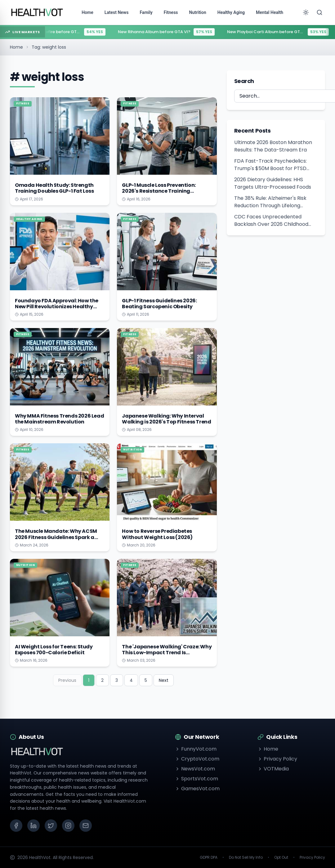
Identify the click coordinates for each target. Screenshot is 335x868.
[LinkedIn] (33, 826)
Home (16, 47)
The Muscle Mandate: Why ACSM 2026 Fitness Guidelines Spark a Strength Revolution (56, 537)
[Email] (86, 826)
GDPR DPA (209, 857)
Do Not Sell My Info (246, 857)
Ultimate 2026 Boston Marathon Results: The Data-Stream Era (273, 146)
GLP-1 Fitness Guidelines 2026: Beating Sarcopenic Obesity (159, 304)
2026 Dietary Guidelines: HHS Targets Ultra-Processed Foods (273, 183)
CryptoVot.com (197, 759)
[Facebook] (16, 826)
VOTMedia (273, 769)
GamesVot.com (197, 789)
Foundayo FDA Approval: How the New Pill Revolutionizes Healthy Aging (57, 307)
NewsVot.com (195, 769)
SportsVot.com (197, 779)
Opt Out (281, 857)
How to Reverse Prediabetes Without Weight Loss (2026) (157, 534)
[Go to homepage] (37, 12)
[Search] (319, 12)
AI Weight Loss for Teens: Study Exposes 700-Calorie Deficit (54, 650)
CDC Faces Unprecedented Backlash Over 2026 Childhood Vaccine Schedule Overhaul (271, 221)
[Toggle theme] (306, 12)
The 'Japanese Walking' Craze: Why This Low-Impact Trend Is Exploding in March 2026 (167, 653)
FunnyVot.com (196, 749)
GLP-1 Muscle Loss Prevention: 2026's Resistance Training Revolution (159, 191)
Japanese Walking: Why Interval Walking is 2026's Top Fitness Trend (166, 419)
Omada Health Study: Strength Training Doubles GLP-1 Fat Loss (54, 188)
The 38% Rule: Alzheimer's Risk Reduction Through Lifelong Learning (270, 202)
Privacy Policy (277, 759)
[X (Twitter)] (51, 826)
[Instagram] (68, 826)
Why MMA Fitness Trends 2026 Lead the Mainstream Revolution (59, 419)
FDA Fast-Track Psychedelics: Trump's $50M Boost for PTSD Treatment (270, 165)
